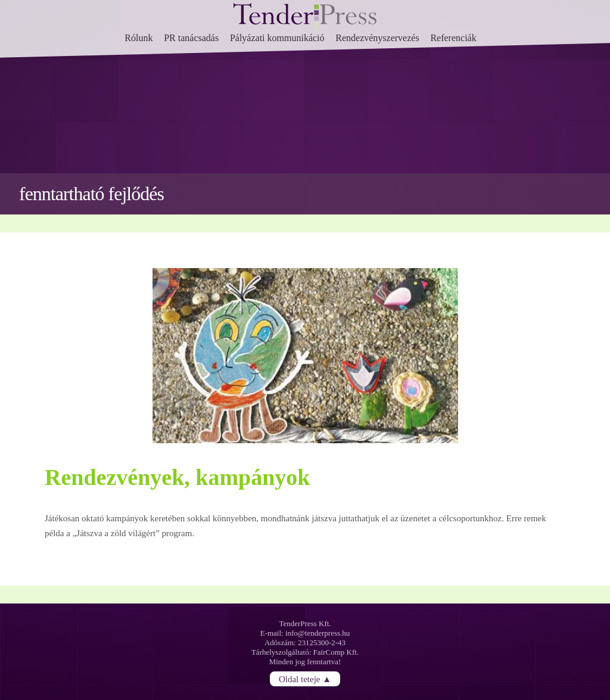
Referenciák (453, 38)
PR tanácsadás (191, 38)
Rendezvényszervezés (377, 38)
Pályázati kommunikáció (277, 38)
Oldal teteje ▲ (305, 679)
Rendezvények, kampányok (178, 477)
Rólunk (139, 38)
